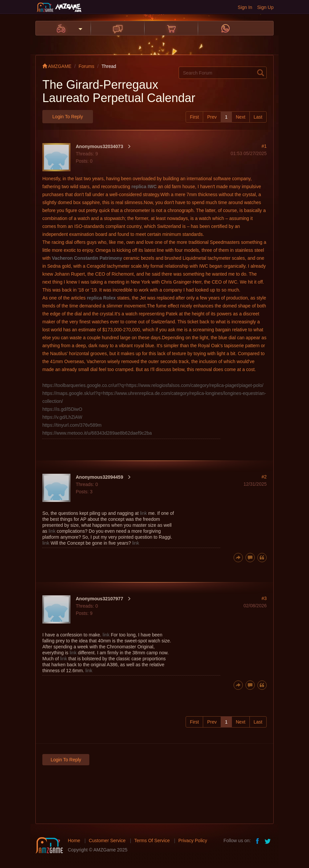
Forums (87, 66)
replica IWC (144, 187)
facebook (258, 841)
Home (74, 841)
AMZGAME (57, 66)
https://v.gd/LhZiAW (62, 417)
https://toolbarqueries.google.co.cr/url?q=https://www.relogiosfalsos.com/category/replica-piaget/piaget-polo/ (153, 385)
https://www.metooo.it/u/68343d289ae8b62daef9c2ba (97, 433)
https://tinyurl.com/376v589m (72, 425)
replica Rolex (101, 298)
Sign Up (265, 7)
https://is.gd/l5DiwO (62, 409)
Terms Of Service (152, 841)
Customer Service (107, 841)
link (143, 513)
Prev (212, 117)
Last (258, 117)
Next (241, 117)
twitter (268, 841)
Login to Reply (67, 117)
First (194, 117)
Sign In (245, 7)
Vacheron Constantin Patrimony (87, 258)
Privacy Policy (193, 841)
